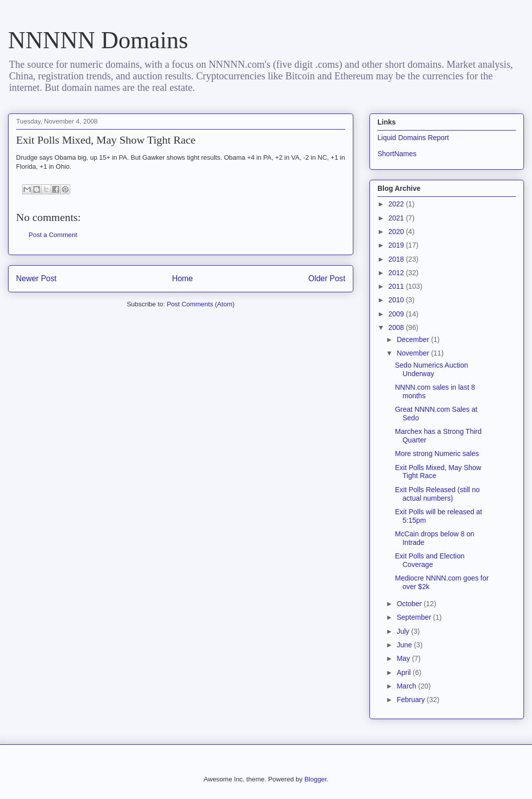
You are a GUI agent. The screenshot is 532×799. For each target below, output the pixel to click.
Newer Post (36, 278)
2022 (397, 204)
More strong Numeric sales (437, 453)
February (412, 700)
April (405, 672)
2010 (397, 300)
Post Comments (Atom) (201, 304)
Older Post (327, 278)
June (405, 645)
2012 (397, 273)
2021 (397, 218)
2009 (397, 314)
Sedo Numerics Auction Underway (432, 369)
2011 (397, 286)
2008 (397, 327)
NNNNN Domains (98, 40)
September (415, 617)
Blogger (315, 779)
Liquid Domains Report (413, 138)
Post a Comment (53, 235)
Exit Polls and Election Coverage (430, 560)
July (404, 631)
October (410, 604)
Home (183, 278)
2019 (397, 245)
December (414, 339)
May (404, 658)
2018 (397, 259)
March (407, 686)
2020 (397, 232)
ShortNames (397, 154)
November (414, 353)
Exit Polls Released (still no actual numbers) (437, 494)
